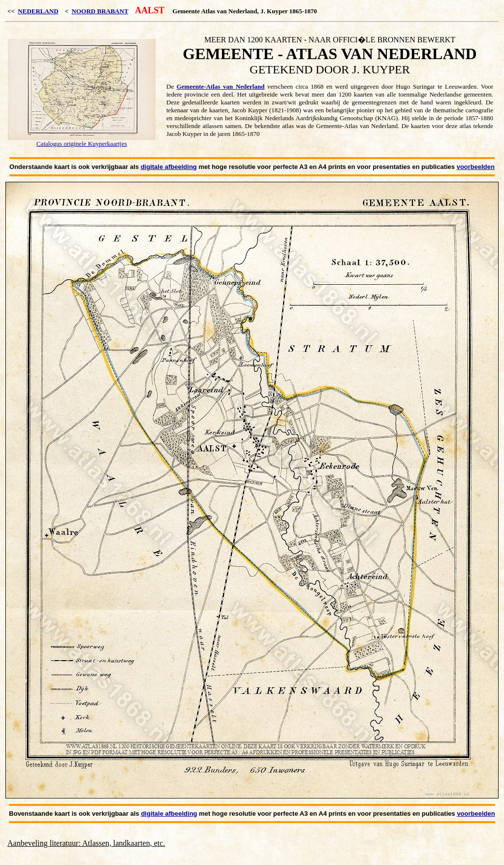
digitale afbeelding (169, 167)
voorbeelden (476, 167)
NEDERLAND (38, 11)
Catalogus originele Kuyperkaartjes (82, 144)
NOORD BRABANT (100, 11)
